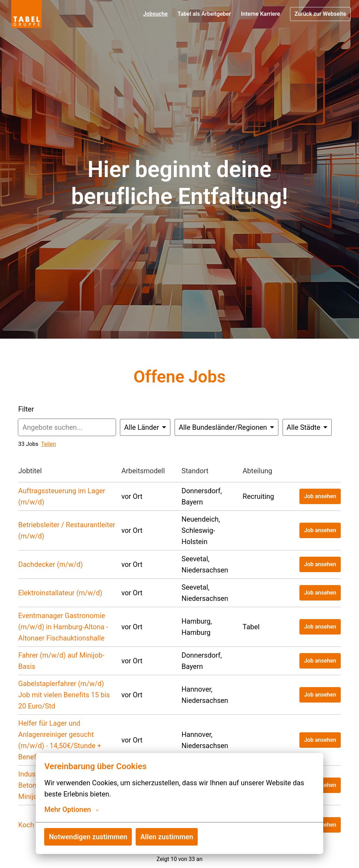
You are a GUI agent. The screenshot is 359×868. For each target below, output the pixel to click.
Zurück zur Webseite (320, 14)
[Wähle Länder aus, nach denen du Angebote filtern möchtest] (145, 427)
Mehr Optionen (72, 809)
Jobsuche (155, 14)
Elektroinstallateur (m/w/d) (60, 593)
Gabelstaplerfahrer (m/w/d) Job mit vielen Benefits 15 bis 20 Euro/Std (64, 695)
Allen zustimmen (167, 837)
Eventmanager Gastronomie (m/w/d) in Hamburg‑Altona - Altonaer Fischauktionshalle (63, 627)
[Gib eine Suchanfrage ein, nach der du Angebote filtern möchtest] (67, 427)
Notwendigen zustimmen (88, 837)
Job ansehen (320, 496)
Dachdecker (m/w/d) (50, 564)
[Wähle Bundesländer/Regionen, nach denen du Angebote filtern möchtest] (226, 427)
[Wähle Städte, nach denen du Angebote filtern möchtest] (307, 427)
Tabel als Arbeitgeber (204, 14)
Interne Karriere (260, 14)
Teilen (48, 444)
